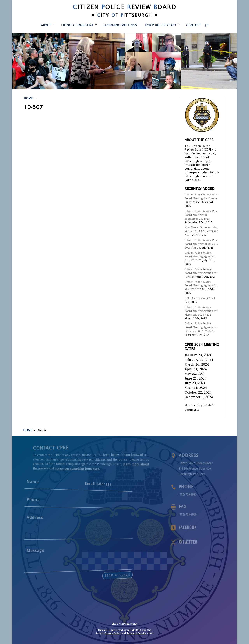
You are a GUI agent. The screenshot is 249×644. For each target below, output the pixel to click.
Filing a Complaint (77, 26)
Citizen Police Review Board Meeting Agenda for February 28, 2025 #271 (201, 327)
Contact (193, 26)
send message (96, 571)
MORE (198, 180)
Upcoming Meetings (120, 26)
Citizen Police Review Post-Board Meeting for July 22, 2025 (202, 244)
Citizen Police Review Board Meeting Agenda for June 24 (201, 273)
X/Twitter (195, 542)
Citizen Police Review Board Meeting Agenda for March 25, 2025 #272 (201, 311)
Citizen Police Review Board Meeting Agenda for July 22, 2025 (201, 257)
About (46, 26)
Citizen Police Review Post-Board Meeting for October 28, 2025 (202, 199)
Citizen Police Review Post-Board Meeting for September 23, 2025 (202, 215)
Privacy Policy (113, 634)
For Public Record (161, 26)
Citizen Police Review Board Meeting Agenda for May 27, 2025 (201, 286)
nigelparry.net (129, 624)
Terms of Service (136, 634)
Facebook (195, 528)
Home (28, 431)
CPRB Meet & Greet (196, 298)
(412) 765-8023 (195, 494)
